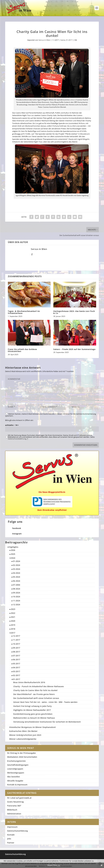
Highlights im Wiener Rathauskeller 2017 (32, 710)
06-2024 (16, 581)
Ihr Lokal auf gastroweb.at (19, 798)
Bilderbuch (12, 810)
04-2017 (16, 667)
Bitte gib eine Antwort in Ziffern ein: (19, 420)
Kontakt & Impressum (17, 785)
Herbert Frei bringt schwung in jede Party (32, 706)
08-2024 (16, 589)
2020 (13, 621)
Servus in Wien (44, 40)
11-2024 (16, 601)
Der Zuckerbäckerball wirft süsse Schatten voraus (36, 698)
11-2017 (16, 640)
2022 (13, 613)
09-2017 (16, 648)
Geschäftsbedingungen (18, 765)
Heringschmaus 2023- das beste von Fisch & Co (74, 312)
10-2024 (16, 597)
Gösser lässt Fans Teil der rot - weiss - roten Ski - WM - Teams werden (45, 702)
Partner (11, 843)
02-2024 (16, 565)
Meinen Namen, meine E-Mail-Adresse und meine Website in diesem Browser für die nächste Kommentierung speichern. (51, 415)
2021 (13, 617)
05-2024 (16, 577)
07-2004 (16, 585)
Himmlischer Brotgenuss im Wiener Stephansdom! (32, 727)
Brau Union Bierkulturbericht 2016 (29, 682)
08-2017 (16, 652)
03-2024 (16, 569)
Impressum (12, 827)
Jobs (9, 839)
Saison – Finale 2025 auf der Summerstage (74, 349)
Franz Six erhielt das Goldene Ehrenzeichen (22, 350)
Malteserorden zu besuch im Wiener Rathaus (34, 718)
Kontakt (11, 835)
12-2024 (16, 605)
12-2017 (16, 636)
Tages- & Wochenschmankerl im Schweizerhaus (24, 312)
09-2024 (16, 593)
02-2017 (16, 675)
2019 (13, 625)
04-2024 (16, 573)
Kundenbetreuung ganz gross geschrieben (33, 714)
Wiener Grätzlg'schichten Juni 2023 (25, 735)
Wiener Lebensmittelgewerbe (23, 739)
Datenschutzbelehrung (17, 439)
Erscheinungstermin (16, 761)
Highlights (14, 547)
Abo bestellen (14, 777)
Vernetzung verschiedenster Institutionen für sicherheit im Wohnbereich (47, 722)
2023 (13, 609)
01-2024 (16, 561)
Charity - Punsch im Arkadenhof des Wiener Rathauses (39, 686)
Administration (14, 814)
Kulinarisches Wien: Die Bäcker (23, 731)
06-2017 (16, 660)
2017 (13, 633)
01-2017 (69, 40)
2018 (13, 629)
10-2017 (16, 644)
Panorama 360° (14, 806)
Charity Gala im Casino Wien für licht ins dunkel (35, 690)
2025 (13, 554)
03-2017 (16, 671)
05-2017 (16, 664)
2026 (13, 550)
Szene (63, 40)
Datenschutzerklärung (17, 831)
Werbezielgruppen (16, 773)
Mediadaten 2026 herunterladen (22, 757)
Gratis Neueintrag (15, 802)
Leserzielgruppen (15, 769)
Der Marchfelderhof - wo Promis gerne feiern (34, 694)
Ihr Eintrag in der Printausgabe (21, 753)
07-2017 (16, 656)
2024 (13, 558)
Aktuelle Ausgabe (15, 781)
